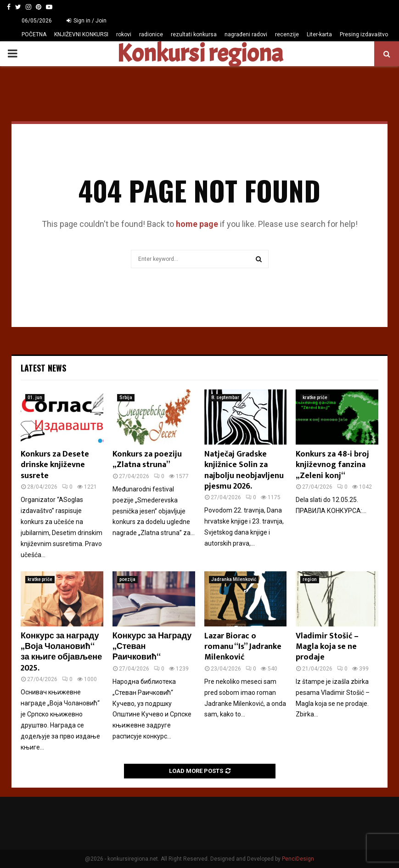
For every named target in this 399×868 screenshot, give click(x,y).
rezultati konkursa (194, 34)
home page (197, 224)
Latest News (43, 368)
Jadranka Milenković (234, 579)
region (310, 579)
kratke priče (315, 397)
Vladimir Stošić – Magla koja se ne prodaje (327, 647)
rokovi (124, 34)
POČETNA (34, 34)
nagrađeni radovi (246, 34)
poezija (127, 579)
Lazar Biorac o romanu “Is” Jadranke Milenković (243, 647)
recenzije (287, 34)
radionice (151, 34)
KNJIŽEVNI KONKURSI (81, 34)
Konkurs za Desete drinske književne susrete (55, 465)
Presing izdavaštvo (364, 34)
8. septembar (225, 397)
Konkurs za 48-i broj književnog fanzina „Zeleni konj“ (332, 465)
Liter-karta (319, 34)
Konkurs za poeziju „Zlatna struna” (147, 459)
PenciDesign (298, 859)
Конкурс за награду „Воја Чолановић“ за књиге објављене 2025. (61, 652)
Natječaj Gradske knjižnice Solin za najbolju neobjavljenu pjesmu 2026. (244, 470)
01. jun (35, 397)
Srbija (126, 397)
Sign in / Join (87, 21)
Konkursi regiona (200, 54)
